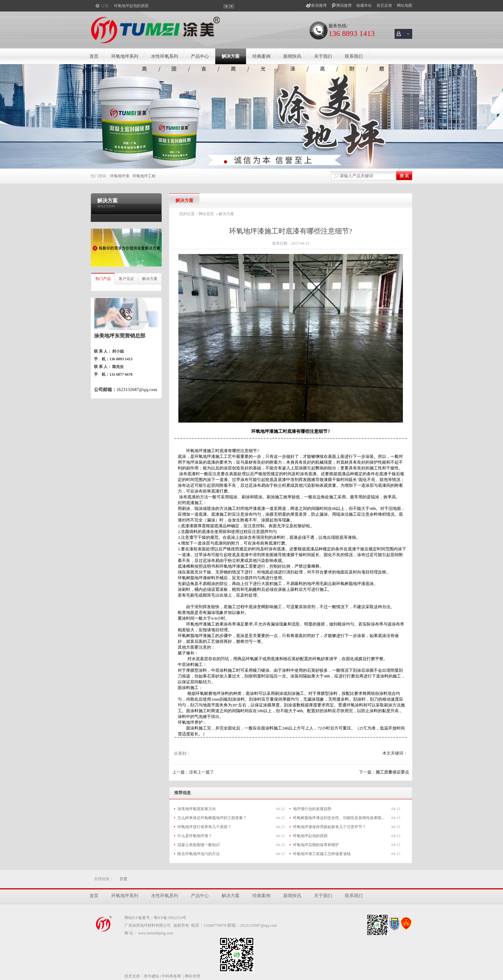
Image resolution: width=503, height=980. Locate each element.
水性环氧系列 (165, 56)
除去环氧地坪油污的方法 (199, 854)
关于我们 (323, 56)
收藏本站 (364, 5)
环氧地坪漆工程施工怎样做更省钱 (322, 854)
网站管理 (192, 976)
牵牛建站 (151, 976)
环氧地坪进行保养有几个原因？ (204, 827)
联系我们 (354, 56)
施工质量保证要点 (392, 772)
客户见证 (126, 279)
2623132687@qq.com (137, 390)
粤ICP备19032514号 (170, 918)
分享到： (182, 753)
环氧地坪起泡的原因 (131, 6)
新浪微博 (319, 5)
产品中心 (200, 56)
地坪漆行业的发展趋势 (312, 809)
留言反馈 (384, 5)
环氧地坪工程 (144, 176)
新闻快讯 (292, 56)
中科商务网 (171, 976)
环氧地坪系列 (125, 56)
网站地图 (405, 5)
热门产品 (103, 279)
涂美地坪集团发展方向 (197, 809)
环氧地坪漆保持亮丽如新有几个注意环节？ (329, 827)
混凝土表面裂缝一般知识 (199, 845)
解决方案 (231, 56)
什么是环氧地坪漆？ (195, 836)
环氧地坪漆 (120, 176)
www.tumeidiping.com (156, 933)
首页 (94, 56)
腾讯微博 (344, 5)
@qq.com (269, 925)
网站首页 (206, 214)
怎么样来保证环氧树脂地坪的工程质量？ (212, 818)
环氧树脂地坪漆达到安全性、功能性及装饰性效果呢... (339, 818)
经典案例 (261, 56)
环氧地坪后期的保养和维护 (316, 845)
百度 (124, 879)
